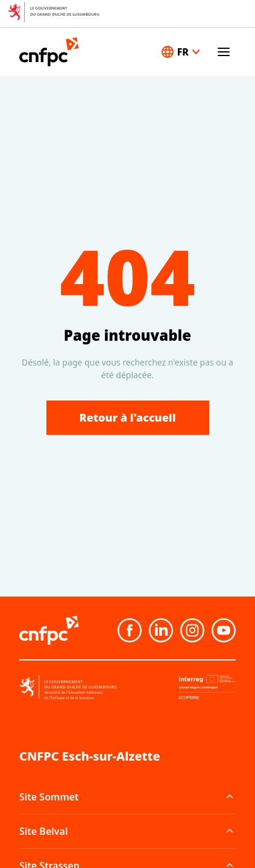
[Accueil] (49, 52)
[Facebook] (130, 630)
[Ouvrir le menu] (224, 52)
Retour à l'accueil (128, 417)
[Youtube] (224, 630)
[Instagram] (192, 630)
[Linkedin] (161, 630)
